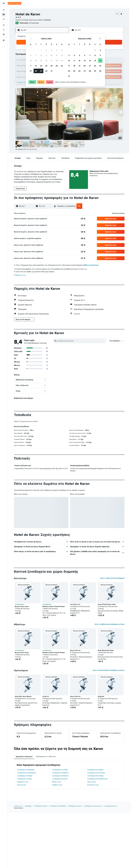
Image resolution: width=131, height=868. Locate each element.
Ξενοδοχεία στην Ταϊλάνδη (58, 806)
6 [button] (31, 55)
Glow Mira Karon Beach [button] (23, 696)
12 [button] (62, 55)
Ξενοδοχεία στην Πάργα (95, 776)
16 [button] (46, 61)
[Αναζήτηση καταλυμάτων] (4, 14)
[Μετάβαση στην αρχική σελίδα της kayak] (15, 3)
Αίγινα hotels (22, 785)
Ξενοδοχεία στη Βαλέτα (60, 776)
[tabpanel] (69, 775)
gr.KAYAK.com (18, 806)
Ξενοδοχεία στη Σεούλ (60, 779)
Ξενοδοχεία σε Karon (110, 806)
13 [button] (31, 61)
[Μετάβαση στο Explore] (4, 25)
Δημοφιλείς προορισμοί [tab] (24, 757)
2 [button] (46, 50)
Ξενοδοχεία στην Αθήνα (95, 770)
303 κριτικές (34, 23)
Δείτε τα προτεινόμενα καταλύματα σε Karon (109, 670)
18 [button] (57, 61)
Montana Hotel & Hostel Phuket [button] (54, 606)
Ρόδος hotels (57, 782)
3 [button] (52, 50)
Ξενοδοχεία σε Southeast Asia (93, 806)
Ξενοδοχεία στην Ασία (41, 806)
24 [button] (51, 66)
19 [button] (62, 61)
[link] (83, 219)
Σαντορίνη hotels (93, 785)
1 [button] (41, 50)
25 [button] (57, 66)
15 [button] (41, 61)
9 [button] (46, 55)
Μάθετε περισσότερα (91, 265)
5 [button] (62, 50)
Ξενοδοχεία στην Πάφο (60, 770)
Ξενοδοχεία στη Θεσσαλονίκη (97, 779)
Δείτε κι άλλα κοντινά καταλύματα (112, 578)
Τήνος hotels (92, 782)
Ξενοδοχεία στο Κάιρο (25, 776)
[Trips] (4, 40)
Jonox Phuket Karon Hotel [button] (107, 604)
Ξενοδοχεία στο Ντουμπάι (96, 773)
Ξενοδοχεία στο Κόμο (24, 779)
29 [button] (41, 71)
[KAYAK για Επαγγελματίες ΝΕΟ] (4, 34)
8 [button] (41, 55)
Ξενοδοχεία (28, 806)
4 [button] (57, 50)
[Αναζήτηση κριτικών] (81, 341)
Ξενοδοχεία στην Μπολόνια (26, 773)
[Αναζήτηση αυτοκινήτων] (4, 19)
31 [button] (52, 71)
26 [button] (62, 66)
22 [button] (41, 66)
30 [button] (46, 71)
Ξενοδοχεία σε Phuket (75, 806)
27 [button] (31, 71)
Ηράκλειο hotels (23, 782)
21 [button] (36, 66)
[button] (4, 3)
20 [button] (31, 66)
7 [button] (36, 55)
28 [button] (36, 71)
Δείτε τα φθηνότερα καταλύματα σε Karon (110, 624)
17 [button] (51, 61)
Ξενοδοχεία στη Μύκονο (60, 773)
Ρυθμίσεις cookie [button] (20, 275)
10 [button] (52, 55)
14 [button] (36, 61)
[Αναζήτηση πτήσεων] (4, 10)
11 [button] (57, 55)
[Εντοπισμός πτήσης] (4, 30)
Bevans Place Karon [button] (22, 606)
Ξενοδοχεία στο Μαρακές (26, 770)
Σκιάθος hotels (57, 785)
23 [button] (46, 66)
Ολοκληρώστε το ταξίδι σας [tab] (46, 757)
